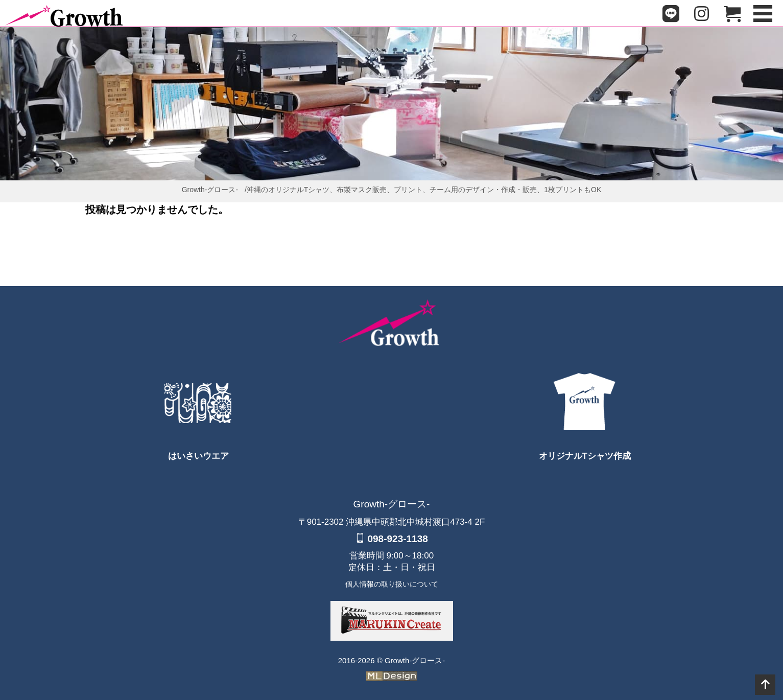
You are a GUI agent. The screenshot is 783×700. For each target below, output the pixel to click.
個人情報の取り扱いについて (392, 584)
